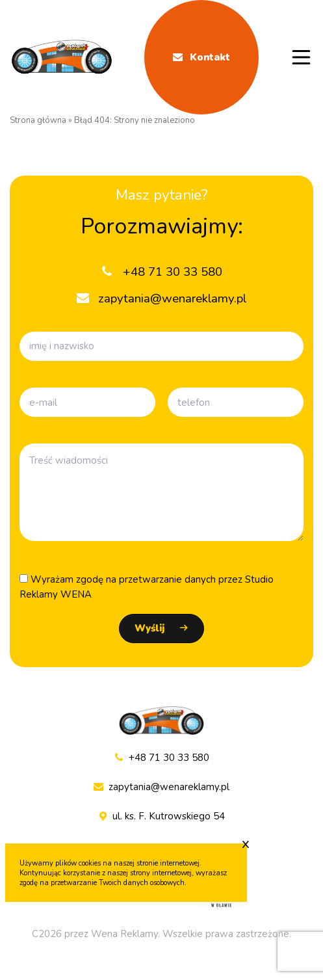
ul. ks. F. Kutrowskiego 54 (162, 816)
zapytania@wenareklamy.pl (161, 787)
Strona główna (38, 120)
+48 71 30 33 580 (161, 758)
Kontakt (202, 57)
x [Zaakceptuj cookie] (246, 843)
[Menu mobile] (302, 57)
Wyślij (149, 628)
